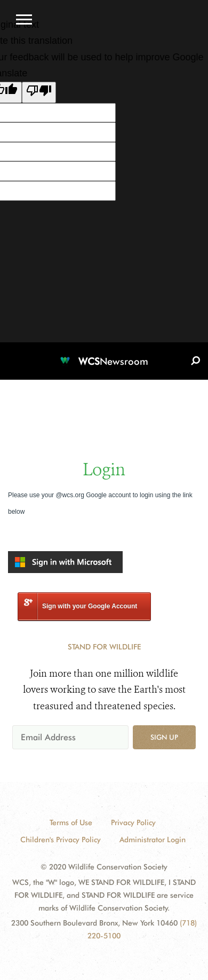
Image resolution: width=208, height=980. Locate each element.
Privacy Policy (133, 822)
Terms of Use (71, 822)
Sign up (164, 737)
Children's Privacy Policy (61, 840)
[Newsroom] (104, 355)
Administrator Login (153, 840)
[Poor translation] (39, 92)
